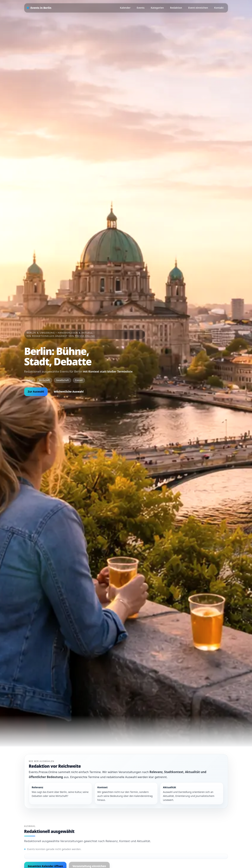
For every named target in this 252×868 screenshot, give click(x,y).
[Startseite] (39, 8)
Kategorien (157, 8)
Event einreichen (198, 8)
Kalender (125, 8)
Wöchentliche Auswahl (69, 392)
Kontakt (219, 8)
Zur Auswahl (36, 392)
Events (141, 8)
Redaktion (176, 8)
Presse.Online (85, 336)
